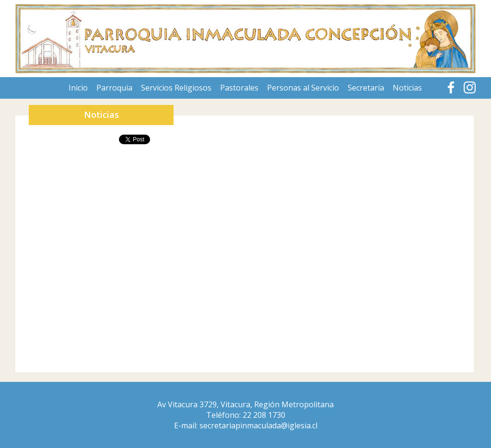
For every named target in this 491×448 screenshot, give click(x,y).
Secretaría (366, 88)
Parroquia (114, 88)
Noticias (407, 88)
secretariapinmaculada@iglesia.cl (258, 425)
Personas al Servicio (303, 88)
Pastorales (239, 88)
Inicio (78, 88)
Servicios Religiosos (176, 88)
